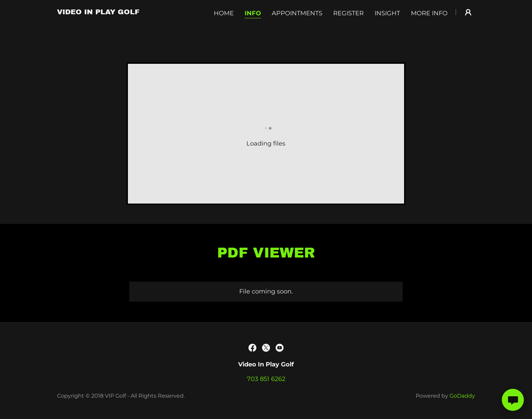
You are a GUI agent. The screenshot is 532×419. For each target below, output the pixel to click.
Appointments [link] (297, 13)
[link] (98, 12)
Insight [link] (387, 13)
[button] (468, 12)
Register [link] (348, 13)
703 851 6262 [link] (266, 379)
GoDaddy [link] (462, 396)
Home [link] (224, 13)
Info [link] (253, 13)
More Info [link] (429, 13)
